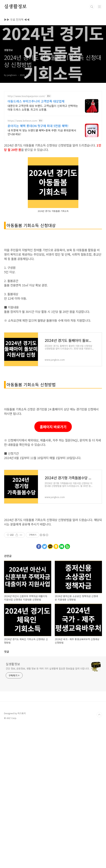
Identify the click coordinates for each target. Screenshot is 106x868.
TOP (99, 810)
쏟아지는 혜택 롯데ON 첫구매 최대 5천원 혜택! (38, 126)
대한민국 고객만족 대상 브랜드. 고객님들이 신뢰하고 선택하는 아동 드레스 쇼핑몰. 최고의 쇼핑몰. (43, 107)
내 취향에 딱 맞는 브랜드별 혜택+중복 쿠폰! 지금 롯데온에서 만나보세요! (42, 132)
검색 (92, 7)
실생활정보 (15, 7)
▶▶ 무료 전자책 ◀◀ (17, 19)
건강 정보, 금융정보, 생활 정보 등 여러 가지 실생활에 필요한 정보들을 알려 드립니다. (48, 763)
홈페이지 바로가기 (53, 522)
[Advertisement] (53, 263)
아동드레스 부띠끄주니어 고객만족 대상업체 (36, 101)
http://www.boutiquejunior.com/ (26, 96)
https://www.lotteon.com (22, 121)
